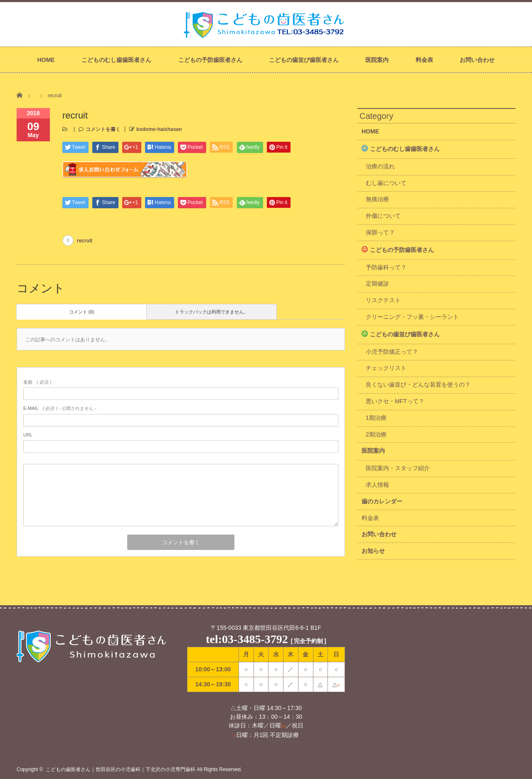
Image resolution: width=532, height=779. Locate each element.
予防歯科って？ (386, 267)
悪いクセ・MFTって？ (395, 401)
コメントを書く (103, 129)
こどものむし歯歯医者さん (116, 60)
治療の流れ (380, 166)
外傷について (383, 216)
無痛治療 (377, 199)
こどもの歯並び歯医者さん (304, 60)
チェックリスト (386, 368)
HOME (46, 60)
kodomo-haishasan (159, 129)
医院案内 (377, 60)
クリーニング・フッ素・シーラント (412, 317)
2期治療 (376, 434)
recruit (85, 241)
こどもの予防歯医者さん (210, 60)
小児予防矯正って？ (392, 352)
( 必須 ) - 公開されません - (60, 408)
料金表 (424, 60)
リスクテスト (383, 300)
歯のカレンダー (382, 501)
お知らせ (373, 551)
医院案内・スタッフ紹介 (398, 468)
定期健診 (377, 283)
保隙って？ (380, 232)
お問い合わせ (477, 60)
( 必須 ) (37, 382)
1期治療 (376, 418)
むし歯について (386, 183)
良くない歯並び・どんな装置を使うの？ (418, 385)
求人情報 (377, 485)
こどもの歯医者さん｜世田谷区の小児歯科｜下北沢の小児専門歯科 (121, 769)
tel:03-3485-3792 (247, 639)
